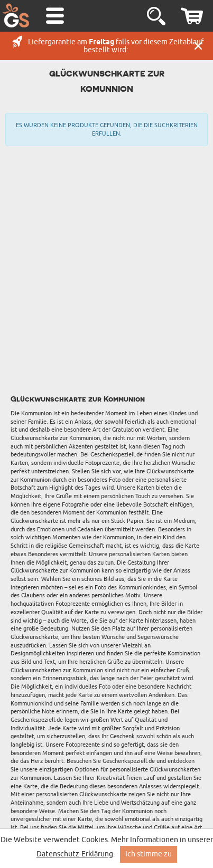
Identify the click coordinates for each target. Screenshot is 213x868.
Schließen (198, 46)
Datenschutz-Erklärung (75, 854)
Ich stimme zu (149, 854)
